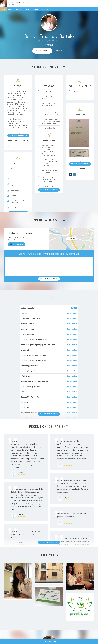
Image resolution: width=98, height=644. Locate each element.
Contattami (59, 51)
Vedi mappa (72, 239)
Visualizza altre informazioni (18, 135)
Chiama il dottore (17, 244)
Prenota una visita (49, 641)
